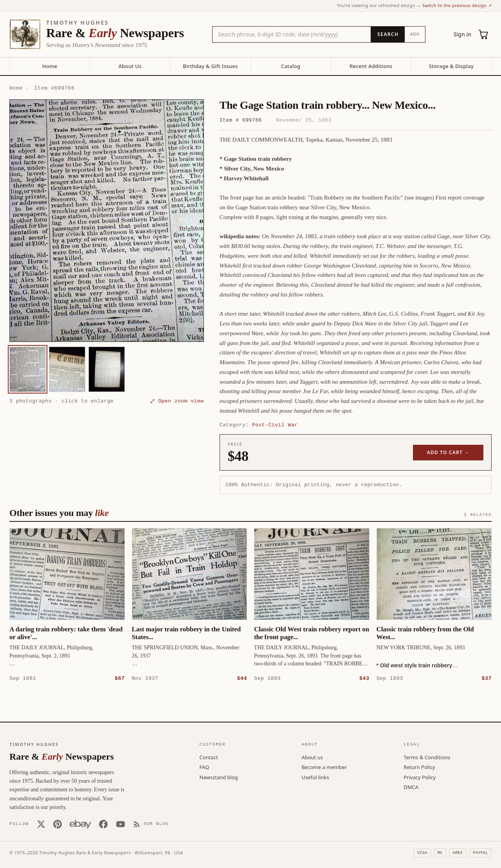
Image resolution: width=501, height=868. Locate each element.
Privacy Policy (420, 777)
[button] (107, 221)
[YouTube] (121, 824)
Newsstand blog (219, 777)
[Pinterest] (58, 824)
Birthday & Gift (210, 66)
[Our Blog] (151, 824)
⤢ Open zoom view (177, 401)
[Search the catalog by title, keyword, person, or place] (292, 34)
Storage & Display (451, 66)
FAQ (205, 767)
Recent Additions (371, 66)
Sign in (462, 34)
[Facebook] (103, 824)
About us (312, 757)
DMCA (411, 787)
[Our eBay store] (80, 824)
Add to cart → (448, 452)
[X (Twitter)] (41, 824)
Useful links (315, 777)
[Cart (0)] (484, 34)
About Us (130, 66)
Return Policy (419, 767)
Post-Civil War (275, 425)
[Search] (388, 34)
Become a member (324, 767)
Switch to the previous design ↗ (457, 5)
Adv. (415, 34)
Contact (209, 757)
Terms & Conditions (427, 757)
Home (50, 66)
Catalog (291, 66)
